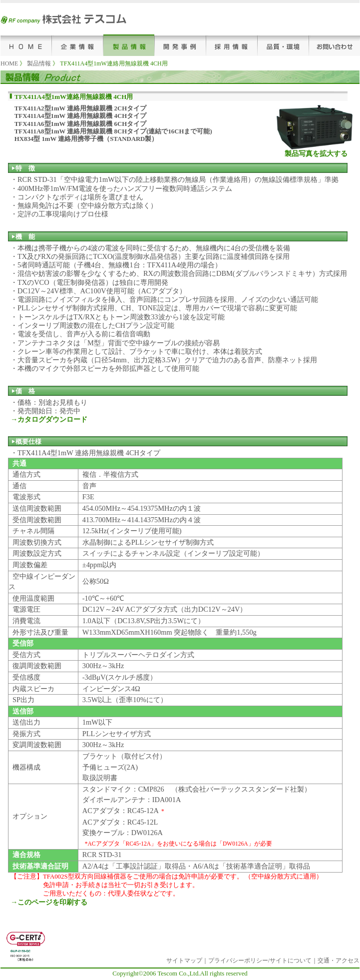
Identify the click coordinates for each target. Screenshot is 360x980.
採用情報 (232, 45)
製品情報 (129, 45)
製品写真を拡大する (316, 153)
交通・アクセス (339, 961)
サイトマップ (184, 961)
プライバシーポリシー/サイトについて (260, 961)
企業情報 (78, 45)
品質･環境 (283, 45)
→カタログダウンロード (49, 419)
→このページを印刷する (49, 902)
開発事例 (180, 45)
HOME (26, 45)
